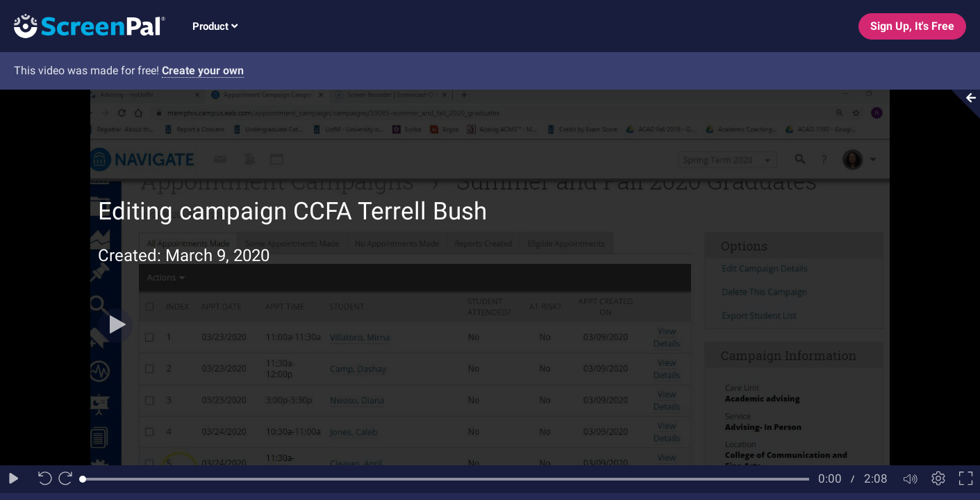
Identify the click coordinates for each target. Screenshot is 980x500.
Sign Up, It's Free (912, 26)
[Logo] (83, 25)
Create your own (203, 70)
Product (215, 26)
